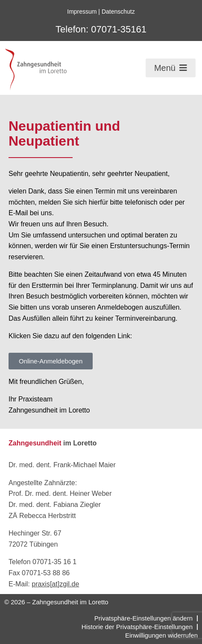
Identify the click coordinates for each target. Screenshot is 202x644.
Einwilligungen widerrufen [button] (161, 635)
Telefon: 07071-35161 (101, 29)
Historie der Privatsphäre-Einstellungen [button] (137, 627)
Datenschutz (118, 12)
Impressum (82, 12)
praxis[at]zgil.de (55, 584)
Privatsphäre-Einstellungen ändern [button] (143, 618)
